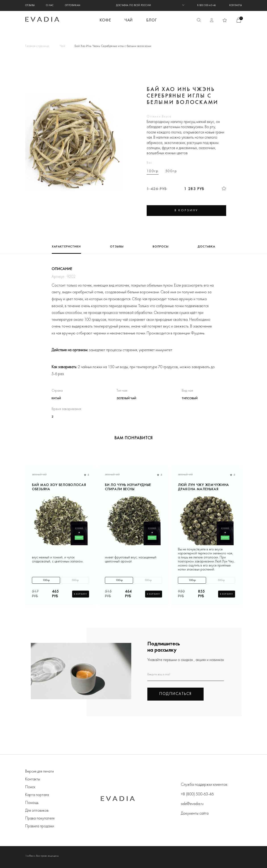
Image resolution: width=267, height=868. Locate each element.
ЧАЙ (129, 20)
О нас (50, 5)
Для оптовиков (37, 811)
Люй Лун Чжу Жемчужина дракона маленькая (203, 487)
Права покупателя (40, 818)
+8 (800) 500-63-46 (197, 794)
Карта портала (37, 795)
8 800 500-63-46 (207, 5)
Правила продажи (40, 826)
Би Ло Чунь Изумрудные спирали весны (128, 487)
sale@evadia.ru (192, 804)
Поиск (30, 787)
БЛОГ (151, 20)
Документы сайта (195, 814)
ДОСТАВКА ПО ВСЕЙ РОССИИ (133, 5)
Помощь (32, 803)
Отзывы (30, 5)
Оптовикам (73, 5)
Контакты (236, 5)
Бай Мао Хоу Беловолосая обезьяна (59, 487)
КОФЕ (105, 20)
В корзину (80, 594)
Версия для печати (40, 772)
